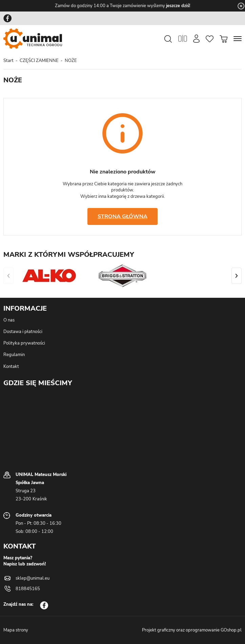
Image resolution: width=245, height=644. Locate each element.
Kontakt (11, 367)
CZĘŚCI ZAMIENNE (39, 61)
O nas (9, 320)
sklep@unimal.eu (33, 578)
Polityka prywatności (24, 343)
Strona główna (122, 216)
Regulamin (14, 355)
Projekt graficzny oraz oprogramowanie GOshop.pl (192, 630)
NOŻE (71, 61)
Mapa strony (16, 630)
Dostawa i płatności (23, 332)
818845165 (28, 589)
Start (8, 61)
